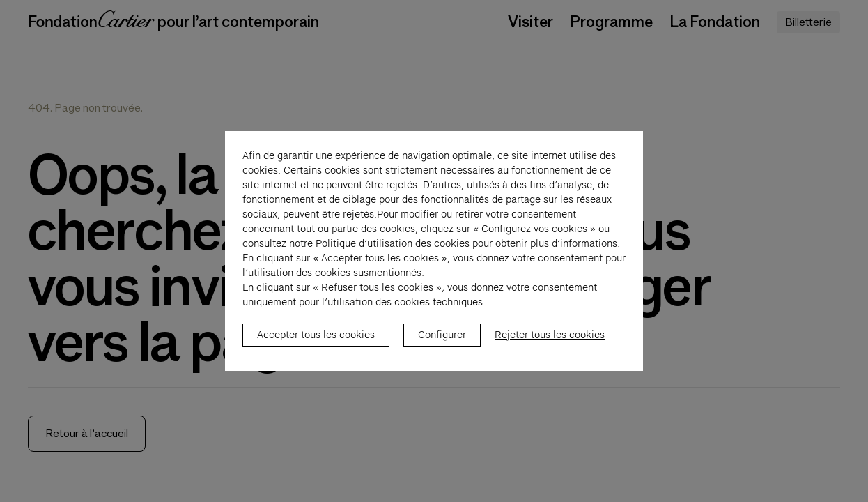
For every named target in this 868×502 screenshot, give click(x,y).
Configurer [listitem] (442, 342)
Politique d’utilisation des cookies (393, 251)
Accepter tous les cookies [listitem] (316, 342)
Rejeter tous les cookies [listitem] (550, 342)
